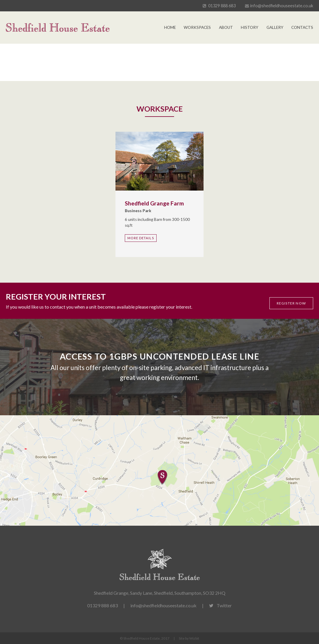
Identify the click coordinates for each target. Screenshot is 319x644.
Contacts (302, 27)
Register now (291, 303)
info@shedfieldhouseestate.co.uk (282, 6)
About (226, 27)
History (250, 27)
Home (170, 27)
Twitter (220, 605)
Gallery (275, 27)
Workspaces (197, 27)
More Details (141, 238)
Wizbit (194, 638)
